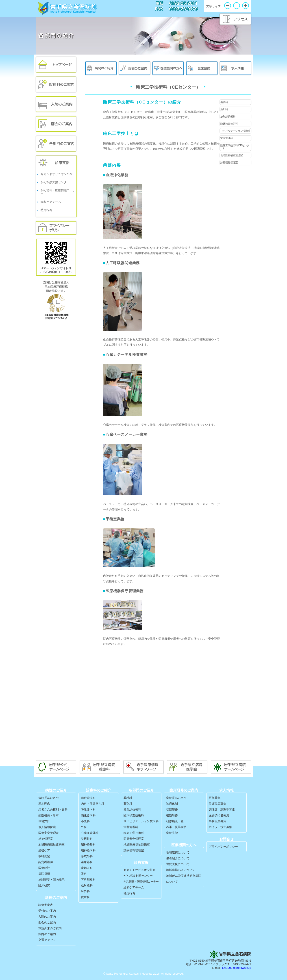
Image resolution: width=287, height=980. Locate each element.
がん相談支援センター (55, 182)
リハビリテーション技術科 (235, 131)
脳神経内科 (88, 850)
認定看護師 (46, 862)
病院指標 (44, 874)
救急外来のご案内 (50, 928)
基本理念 (44, 804)
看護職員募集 (217, 804)
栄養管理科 (227, 138)
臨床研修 (202, 68)
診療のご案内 (135, 68)
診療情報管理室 (229, 163)
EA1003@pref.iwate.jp (237, 968)
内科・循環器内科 (93, 804)
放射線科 (87, 885)
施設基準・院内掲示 (51, 880)
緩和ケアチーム (51, 202)
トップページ (56, 65)
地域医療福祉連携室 (232, 155)
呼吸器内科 (88, 810)
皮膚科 (85, 897)
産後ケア (44, 850)
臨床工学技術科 (134, 833)
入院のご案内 (56, 104)
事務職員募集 (217, 821)
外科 (84, 827)
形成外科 (87, 856)
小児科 (85, 821)
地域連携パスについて (181, 870)
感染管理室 (46, 839)
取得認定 (44, 856)
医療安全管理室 (49, 833)
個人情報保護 (47, 827)
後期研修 (172, 815)
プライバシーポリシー (56, 228)
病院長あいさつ (49, 798)
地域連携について (178, 852)
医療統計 (44, 868)
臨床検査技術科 (229, 124)
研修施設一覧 (175, 821)
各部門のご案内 (56, 144)
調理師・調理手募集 (222, 810)
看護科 (224, 102)
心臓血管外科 (90, 833)
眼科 (84, 874)
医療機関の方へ (168, 68)
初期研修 (172, 810)
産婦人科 (87, 868)
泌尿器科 (87, 862)
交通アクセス (47, 940)
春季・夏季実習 (176, 827)
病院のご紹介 (101, 68)
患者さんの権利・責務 (53, 810)
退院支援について (178, 864)
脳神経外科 (88, 845)
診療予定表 (46, 905)
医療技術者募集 (219, 815)
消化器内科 (88, 815)
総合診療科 (88, 798)
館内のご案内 (47, 934)
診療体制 (172, 804)
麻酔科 (85, 891)
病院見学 (172, 833)
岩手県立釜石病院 (67, 8)
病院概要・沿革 (49, 815)
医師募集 (215, 798)
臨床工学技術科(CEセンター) (235, 147)
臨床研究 (44, 885)
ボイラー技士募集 (220, 827)
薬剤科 (224, 109)
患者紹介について (178, 858)
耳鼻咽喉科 (88, 880)
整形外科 (87, 839)
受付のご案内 (47, 911)
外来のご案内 (56, 84)
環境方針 (44, 821)
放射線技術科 (228, 116)
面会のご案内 (56, 124)
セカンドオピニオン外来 (57, 174)
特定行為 (46, 210)
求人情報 (235, 68)
